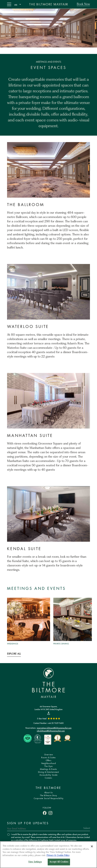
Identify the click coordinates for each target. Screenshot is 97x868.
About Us (49, 793)
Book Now (83, 4)
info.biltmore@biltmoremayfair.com (51, 731)
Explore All (14, 654)
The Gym (48, 766)
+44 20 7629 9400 (56, 723)
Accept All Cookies (59, 862)
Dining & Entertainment (48, 772)
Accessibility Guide (48, 775)
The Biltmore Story (48, 796)
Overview (49, 755)
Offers (49, 761)
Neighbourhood (49, 763)
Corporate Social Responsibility (49, 798)
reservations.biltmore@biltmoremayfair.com (54, 728)
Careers (48, 778)
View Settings (35, 862)
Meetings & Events (48, 769)
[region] (48, 855)
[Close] (92, 846)
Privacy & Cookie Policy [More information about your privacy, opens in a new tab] (58, 855)
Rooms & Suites (48, 758)
